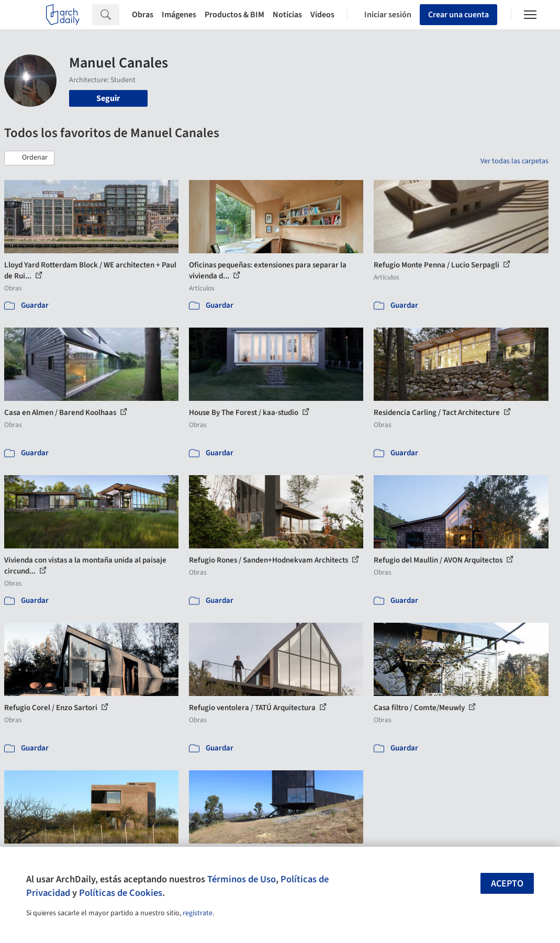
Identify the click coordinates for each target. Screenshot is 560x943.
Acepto (507, 884)
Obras (143, 15)
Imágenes (179, 15)
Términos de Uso (242, 879)
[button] (29, 158)
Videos (322, 15)
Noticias (287, 15)
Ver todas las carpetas (514, 161)
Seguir (108, 98)
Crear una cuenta (458, 15)
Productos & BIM (234, 15)
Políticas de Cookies (121, 893)
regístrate (198, 913)
